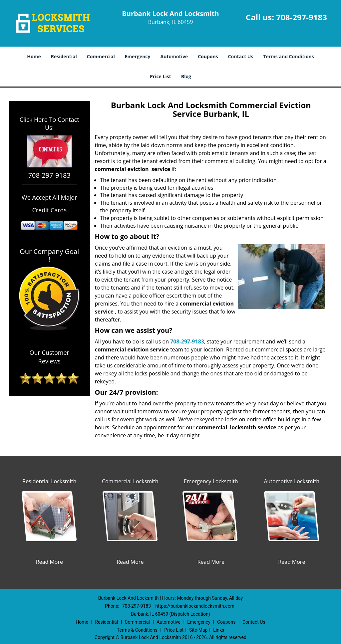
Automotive (174, 56)
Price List (161, 76)
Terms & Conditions (137, 630)
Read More (49, 562)
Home (34, 56)
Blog (186, 76)
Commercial (101, 56)
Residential (64, 56)
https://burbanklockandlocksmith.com (195, 606)
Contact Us (241, 56)
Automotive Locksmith (292, 481)
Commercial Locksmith (130, 481)
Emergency (138, 56)
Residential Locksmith (49, 481)
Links (219, 630)
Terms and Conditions (288, 56)
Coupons (208, 56)
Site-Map (198, 630)
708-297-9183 (302, 17)
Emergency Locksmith (211, 481)
